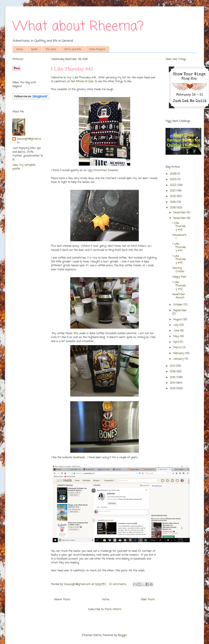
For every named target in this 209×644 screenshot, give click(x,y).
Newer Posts (62, 600)
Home (20, 49)
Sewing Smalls (178, 270)
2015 (173, 377)
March (178, 348)
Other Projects (97, 49)
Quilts (34, 49)
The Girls (51, 49)
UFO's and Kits (72, 49)
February (179, 353)
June (177, 331)
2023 (173, 179)
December (180, 213)
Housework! (179, 237)
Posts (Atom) (113, 609)
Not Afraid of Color (82, 82)
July (176, 325)
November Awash (179, 296)
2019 (173, 202)
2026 (174, 174)
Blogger (122, 635)
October (178, 305)
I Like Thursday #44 (179, 247)
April (176, 342)
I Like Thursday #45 (72, 69)
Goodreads (79, 458)
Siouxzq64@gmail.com (29, 141)
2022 (174, 185)
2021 (173, 191)
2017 (173, 366)
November (180, 218)
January (179, 359)
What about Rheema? (78, 27)
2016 (173, 372)
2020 (173, 196)
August (178, 320)
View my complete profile (24, 167)
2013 (173, 389)
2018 (173, 208)
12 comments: (118, 584)
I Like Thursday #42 (179, 286)
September (180, 311)
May (176, 336)
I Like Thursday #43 (179, 259)
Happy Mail (179, 277)
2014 (173, 383)
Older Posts (148, 600)
